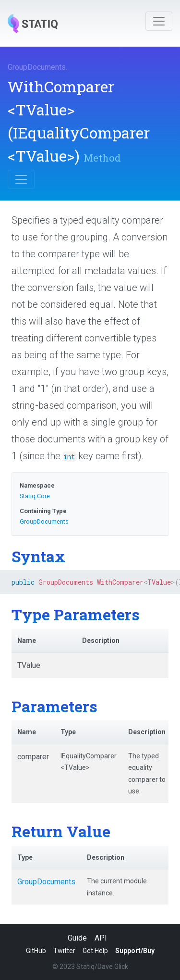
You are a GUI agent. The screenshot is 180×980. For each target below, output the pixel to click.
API (101, 938)
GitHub (36, 951)
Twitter (64, 951)
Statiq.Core (35, 496)
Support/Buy (135, 951)
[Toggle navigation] (159, 21)
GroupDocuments (37, 67)
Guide (77, 938)
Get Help (95, 951)
